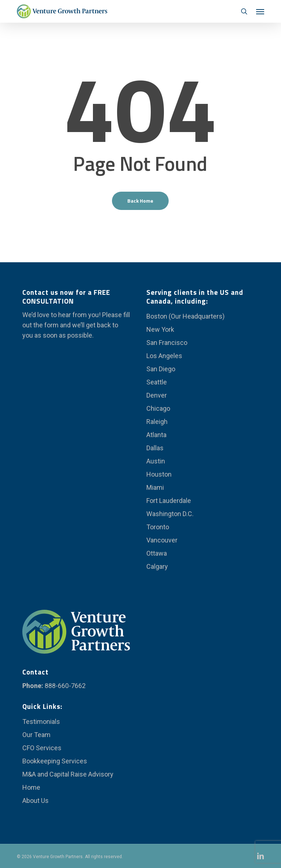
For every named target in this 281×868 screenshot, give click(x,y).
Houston (159, 474)
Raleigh (157, 422)
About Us (35, 801)
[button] (260, 11)
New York (160, 329)
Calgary (157, 566)
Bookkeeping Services (55, 761)
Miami (155, 487)
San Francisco (167, 343)
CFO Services (42, 748)
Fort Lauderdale (169, 501)
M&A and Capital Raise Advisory (68, 774)
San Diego (161, 369)
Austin (156, 461)
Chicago (158, 408)
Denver (157, 395)
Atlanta (156, 435)
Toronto (158, 527)
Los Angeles (164, 356)
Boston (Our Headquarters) (186, 316)
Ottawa (157, 553)
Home (31, 787)
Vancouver (162, 540)
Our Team (36, 735)
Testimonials (41, 722)
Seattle (157, 382)
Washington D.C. (170, 514)
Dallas (155, 448)
